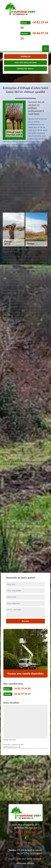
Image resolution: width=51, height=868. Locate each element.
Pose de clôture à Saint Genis (25, 768)
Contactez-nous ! (25, 69)
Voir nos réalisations (25, 63)
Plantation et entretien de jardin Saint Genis (9, 785)
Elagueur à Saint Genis (25, 776)
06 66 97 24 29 (22, 694)
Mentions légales (26, 863)
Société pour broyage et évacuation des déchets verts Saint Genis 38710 (41, 794)
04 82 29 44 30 (22, 688)
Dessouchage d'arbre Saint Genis (8, 796)
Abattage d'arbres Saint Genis (10, 776)
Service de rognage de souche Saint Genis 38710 (39, 779)
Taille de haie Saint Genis (8, 768)
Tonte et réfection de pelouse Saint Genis (25, 785)
